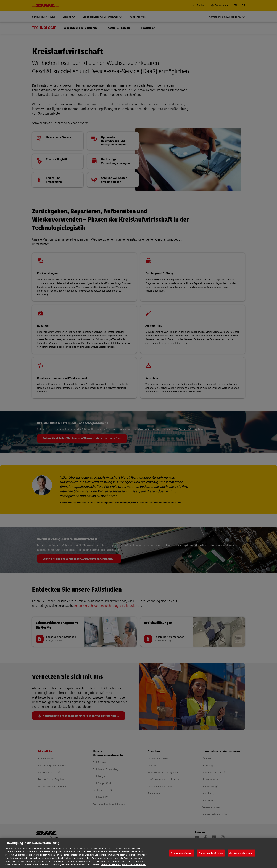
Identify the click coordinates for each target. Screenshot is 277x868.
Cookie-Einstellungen (182, 853)
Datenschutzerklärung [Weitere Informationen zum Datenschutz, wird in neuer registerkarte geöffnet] (111, 865)
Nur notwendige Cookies (211, 853)
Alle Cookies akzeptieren (241, 853)
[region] (138, 853)
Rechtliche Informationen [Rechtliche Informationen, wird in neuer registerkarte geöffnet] (134, 865)
